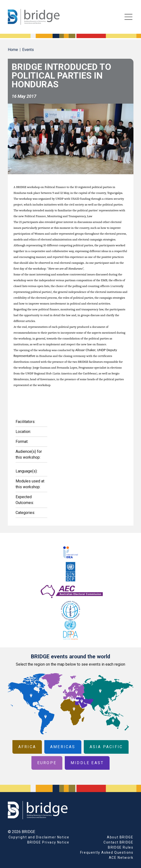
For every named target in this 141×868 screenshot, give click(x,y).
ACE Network (121, 858)
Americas (63, 747)
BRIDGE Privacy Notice (48, 842)
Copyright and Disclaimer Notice (39, 837)
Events (28, 50)
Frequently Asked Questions (107, 852)
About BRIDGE (120, 837)
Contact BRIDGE (118, 842)
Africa (27, 747)
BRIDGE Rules (121, 847)
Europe (47, 763)
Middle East (87, 763)
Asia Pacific (106, 747)
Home (13, 50)
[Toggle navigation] (128, 17)
